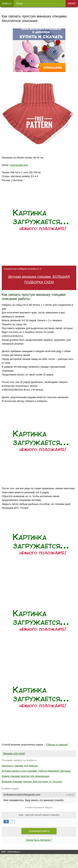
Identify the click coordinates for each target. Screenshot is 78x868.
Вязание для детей (14, 753)
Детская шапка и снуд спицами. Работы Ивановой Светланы (36, 771)
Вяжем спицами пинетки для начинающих (26, 776)
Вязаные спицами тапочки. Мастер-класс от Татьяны (32, 782)
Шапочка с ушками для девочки (20, 766)
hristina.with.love (19, 165)
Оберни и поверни (57, 745)
